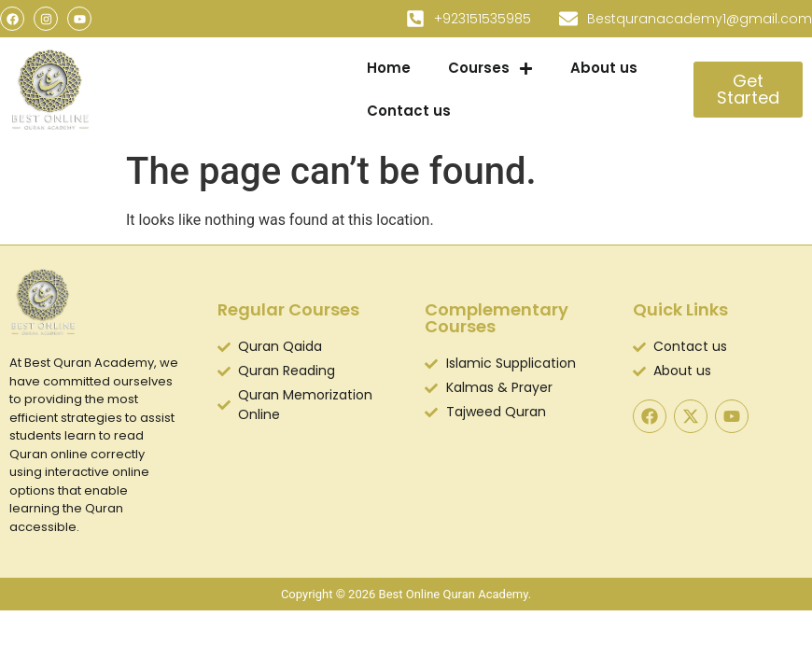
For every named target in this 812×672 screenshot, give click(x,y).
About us (604, 68)
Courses (490, 69)
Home (389, 68)
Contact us (409, 111)
